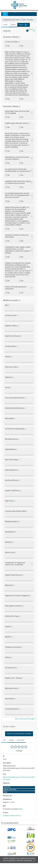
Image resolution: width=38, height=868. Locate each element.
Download (20, 740)
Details (13, 25)
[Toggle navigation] (5, 14)
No (22, 46)
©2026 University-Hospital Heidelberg (18, 861)
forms (31, 31)
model (5, 25)
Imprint (13, 859)
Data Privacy (30, 859)
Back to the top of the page (25, 719)
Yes (8, 46)
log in (20, 809)
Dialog (11, 740)
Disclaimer (21, 859)
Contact (6, 859)
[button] (24, 25)
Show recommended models (19, 734)
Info (4, 740)
